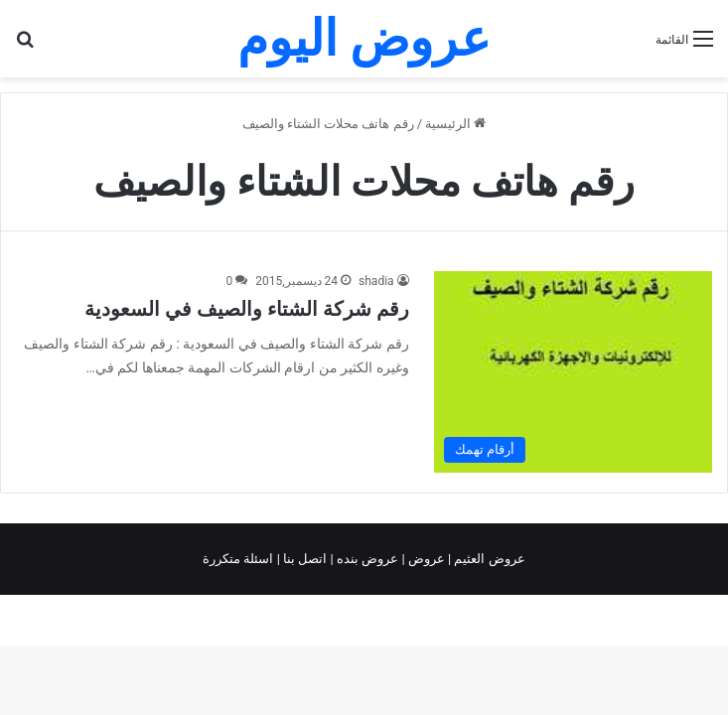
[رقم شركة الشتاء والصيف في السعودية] (573, 372)
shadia (376, 281)
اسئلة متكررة (239, 559)
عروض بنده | (366, 559)
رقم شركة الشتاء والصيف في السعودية (247, 309)
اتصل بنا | (304, 559)
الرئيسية (455, 124)
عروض (427, 559)
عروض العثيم (488, 559)
